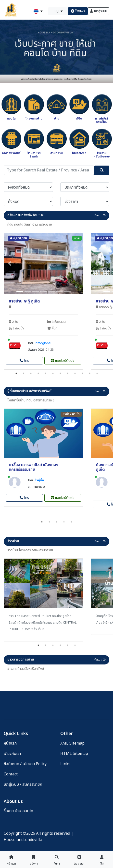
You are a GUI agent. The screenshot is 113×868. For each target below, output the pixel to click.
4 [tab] (38, 373)
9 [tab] (75, 373)
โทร (24, 361)
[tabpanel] (44, 301)
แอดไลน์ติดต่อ (63, 361)
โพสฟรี (78, 11)
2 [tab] (24, 373)
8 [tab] (68, 373)
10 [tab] (82, 373)
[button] (10, 264)
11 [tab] (90, 373)
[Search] (49, 170)
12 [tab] (97, 373)
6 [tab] (53, 373)
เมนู (58, 11)
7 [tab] (60, 373)
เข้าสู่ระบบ (99, 11)
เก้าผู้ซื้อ (39, 480)
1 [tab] (16, 373)
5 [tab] (46, 373)
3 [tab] (31, 373)
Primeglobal (42, 343)
